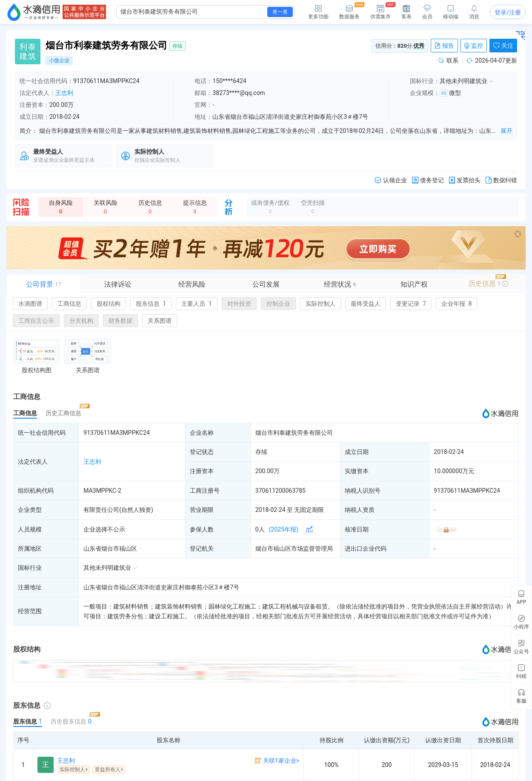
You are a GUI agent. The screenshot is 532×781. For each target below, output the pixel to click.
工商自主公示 (36, 321)
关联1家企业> (281, 761)
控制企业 (278, 304)
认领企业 (391, 180)
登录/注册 (508, 12)
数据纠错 (501, 180)
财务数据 (120, 321)
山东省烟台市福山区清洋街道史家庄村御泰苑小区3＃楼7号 (161, 587)
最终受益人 (366, 304)
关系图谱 (160, 321)
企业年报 (456, 304)
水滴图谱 (30, 304)
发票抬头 (465, 180)
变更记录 (411, 304)
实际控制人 (320, 304)
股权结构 (109, 304)
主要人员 (196, 304)
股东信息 (151, 304)
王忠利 (64, 93)
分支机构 (81, 321)
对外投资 (239, 304)
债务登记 (428, 180)
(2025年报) (284, 529)
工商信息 (69, 304)
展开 (506, 131)
